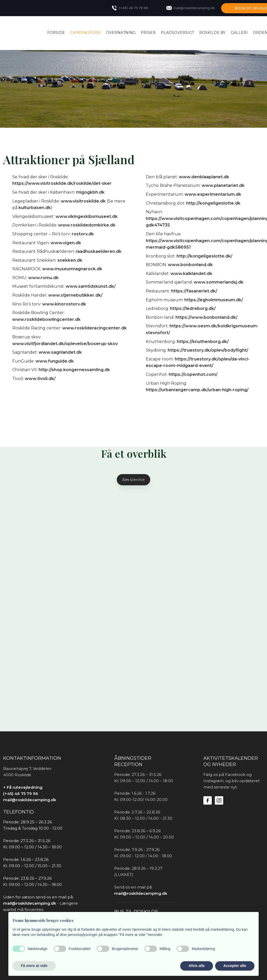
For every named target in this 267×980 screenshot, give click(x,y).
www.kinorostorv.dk (64, 304)
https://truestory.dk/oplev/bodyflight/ (208, 350)
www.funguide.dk (55, 361)
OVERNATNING (121, 33)
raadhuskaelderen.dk (99, 251)
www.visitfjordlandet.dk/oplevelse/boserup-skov (65, 344)
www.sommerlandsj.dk (219, 282)
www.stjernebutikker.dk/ (75, 295)
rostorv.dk (83, 234)
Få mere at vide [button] (34, 966)
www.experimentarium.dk (213, 194)
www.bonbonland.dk (190, 265)
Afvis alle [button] (196, 966)
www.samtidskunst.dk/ (91, 286)
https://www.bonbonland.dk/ (207, 317)
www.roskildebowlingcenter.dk (46, 319)
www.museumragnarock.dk (72, 269)
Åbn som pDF (133, 480)
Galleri (239, 33)
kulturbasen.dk (35, 208)
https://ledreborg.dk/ (193, 308)
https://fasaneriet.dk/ (194, 291)
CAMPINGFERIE (86, 33)
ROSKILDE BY (212, 33)
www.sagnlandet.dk (60, 352)
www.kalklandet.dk (191, 274)
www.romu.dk (43, 278)
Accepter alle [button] (235, 966)
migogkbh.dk (90, 192)
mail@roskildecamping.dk (30, 800)
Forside (56, 33)
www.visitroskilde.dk (83, 201)
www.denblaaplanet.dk (204, 177)
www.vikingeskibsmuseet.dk (87, 216)
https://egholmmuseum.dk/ (214, 300)
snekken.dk (70, 260)
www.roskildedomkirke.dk (87, 225)
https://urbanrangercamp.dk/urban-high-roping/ (197, 390)
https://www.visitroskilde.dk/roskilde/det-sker (62, 183)
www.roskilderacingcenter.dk (95, 328)
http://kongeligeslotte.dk (213, 203)
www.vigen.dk (66, 243)
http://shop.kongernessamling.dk (74, 370)
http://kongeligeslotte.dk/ (204, 256)
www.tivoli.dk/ (40, 379)
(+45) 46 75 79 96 (21, 794)
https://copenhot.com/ (193, 374)
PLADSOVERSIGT (177, 33)
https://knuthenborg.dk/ (203, 342)
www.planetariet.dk (223, 185)
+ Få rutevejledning (23, 787)
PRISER (148, 33)
